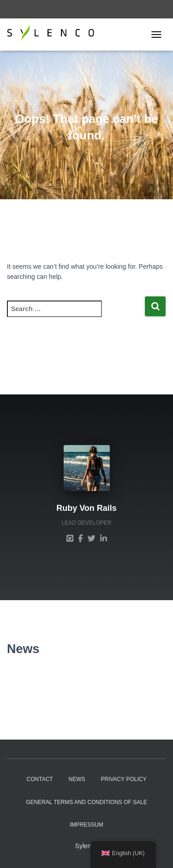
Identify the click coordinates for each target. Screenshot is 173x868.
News (77, 779)
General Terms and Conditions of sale (86, 802)
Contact (40, 779)
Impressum (86, 825)
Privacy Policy (123, 779)
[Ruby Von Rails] (70, 538)
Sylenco (87, 846)
